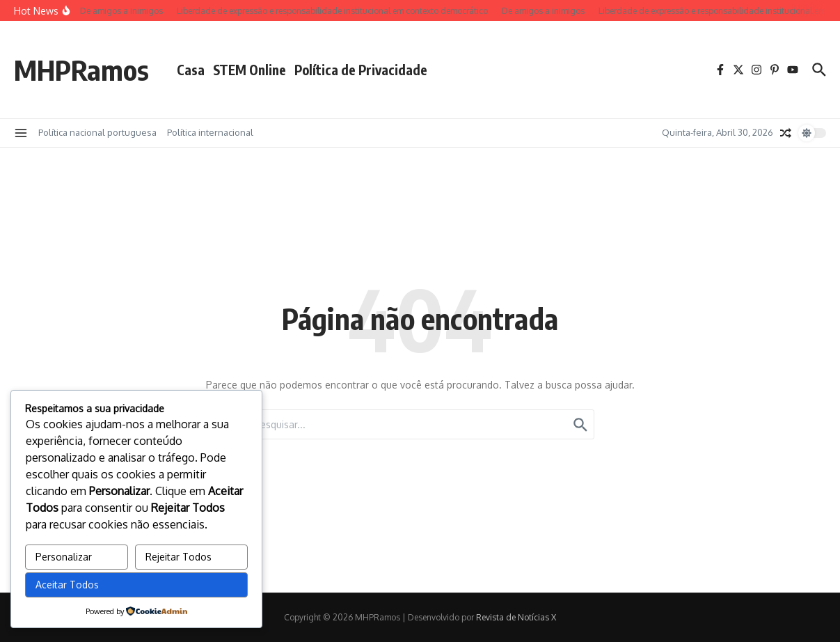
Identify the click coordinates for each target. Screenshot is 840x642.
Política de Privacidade (361, 70)
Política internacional (210, 132)
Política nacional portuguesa (97, 132)
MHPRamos (81, 70)
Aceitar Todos (67, 585)
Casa (191, 70)
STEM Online (249, 70)
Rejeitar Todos (179, 557)
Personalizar (64, 557)
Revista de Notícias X (516, 617)
